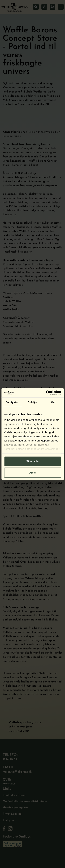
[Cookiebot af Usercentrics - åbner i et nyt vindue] (46, 393)
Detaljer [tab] (33, 402)
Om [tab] (53, 402)
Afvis (32, 472)
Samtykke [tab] (12, 402)
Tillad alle (32, 461)
